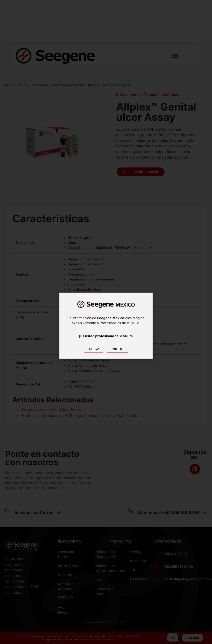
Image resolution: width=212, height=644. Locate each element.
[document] (106, 322)
